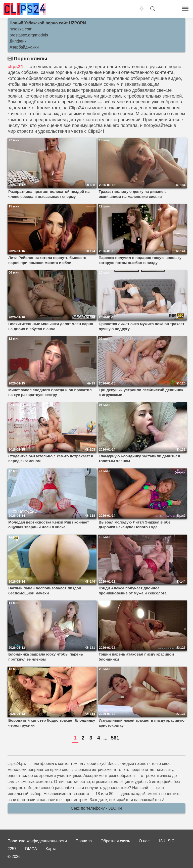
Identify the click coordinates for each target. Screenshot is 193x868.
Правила (84, 841)
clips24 (15, 67)
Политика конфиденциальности (37, 841)
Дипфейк (18, 41)
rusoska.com (21, 29)
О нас (144, 841)
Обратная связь (115, 841)
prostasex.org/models (29, 35)
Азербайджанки (24, 47)
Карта (51, 849)
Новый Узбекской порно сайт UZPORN (48, 23)
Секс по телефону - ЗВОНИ (96, 808)
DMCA (31, 849)
